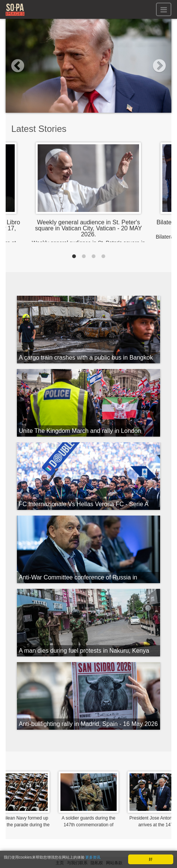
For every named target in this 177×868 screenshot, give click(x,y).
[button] (18, 66)
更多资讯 (93, 857)
